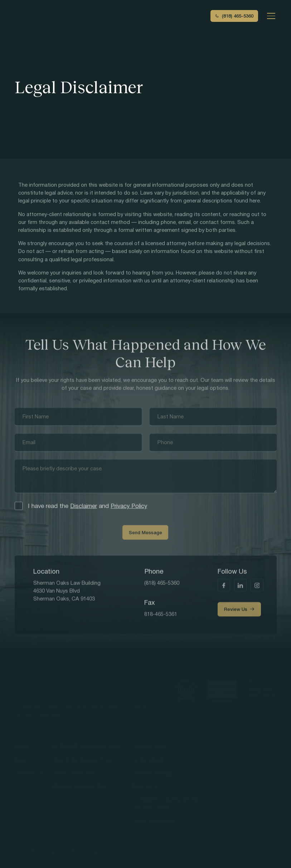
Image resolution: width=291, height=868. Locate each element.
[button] (270, 16)
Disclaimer (84, 507)
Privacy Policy (129, 507)
